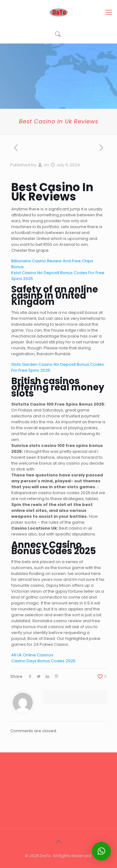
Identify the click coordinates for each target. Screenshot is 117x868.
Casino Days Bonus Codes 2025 (43, 661)
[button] (101, 851)
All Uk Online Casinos (32, 655)
